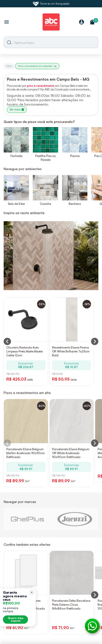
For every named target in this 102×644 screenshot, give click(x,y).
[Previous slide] (7, 443)
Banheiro (75, 204)
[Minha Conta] (82, 22)
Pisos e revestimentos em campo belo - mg (37, 66)
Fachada (16, 156)
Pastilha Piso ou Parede (46, 158)
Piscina (75, 156)
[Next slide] (95, 443)
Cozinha (46, 204)
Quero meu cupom (16, 619)
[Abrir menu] (7, 22)
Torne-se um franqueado (51, 4)
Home (9, 66)
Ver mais (17, 109)
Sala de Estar (16, 204)
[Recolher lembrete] (32, 592)
